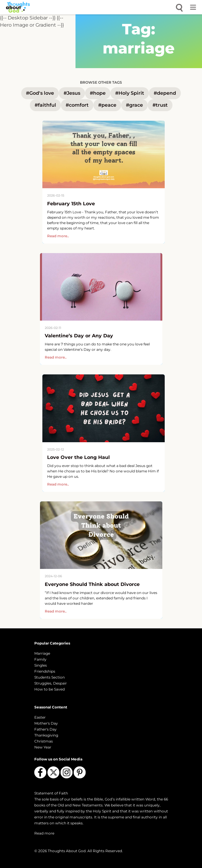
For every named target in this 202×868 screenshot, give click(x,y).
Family (40, 659)
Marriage (42, 653)
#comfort (77, 105)
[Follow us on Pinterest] (80, 772)
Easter (40, 717)
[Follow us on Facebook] (40, 772)
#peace (107, 105)
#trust (160, 105)
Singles (41, 665)
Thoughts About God (67, 851)
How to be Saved (50, 689)
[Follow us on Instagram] (67, 772)
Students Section (50, 677)
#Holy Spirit (130, 93)
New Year (43, 747)
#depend (165, 93)
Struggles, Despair (51, 683)
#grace (134, 105)
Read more (44, 833)
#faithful (45, 105)
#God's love (40, 93)
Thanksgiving (46, 735)
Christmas (44, 741)
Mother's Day (46, 723)
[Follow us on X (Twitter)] (53, 772)
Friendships (45, 671)
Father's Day (46, 729)
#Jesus (72, 93)
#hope (98, 93)
